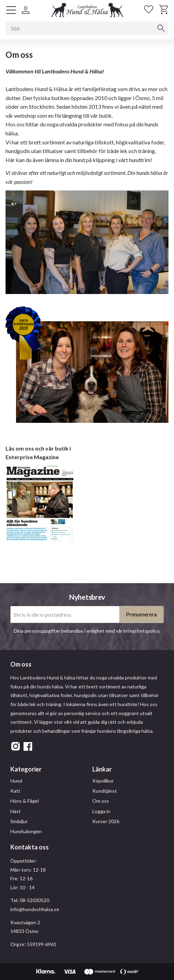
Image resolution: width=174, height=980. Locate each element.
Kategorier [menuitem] (26, 769)
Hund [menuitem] (16, 781)
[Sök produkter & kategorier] (87, 28)
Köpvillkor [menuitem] (103, 781)
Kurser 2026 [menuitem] (106, 821)
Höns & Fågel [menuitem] (25, 801)
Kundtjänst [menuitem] (105, 791)
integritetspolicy (141, 631)
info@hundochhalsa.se (35, 909)
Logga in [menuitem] (101, 811)
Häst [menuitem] (16, 811)
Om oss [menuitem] (101, 801)
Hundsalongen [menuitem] (26, 831)
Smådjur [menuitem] (19, 821)
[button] (11, 10)
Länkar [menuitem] (102, 769)
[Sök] (161, 28)
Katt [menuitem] (15, 791)
